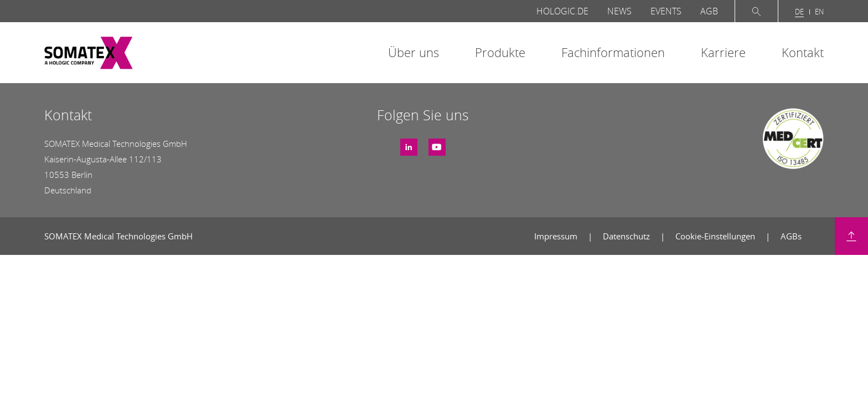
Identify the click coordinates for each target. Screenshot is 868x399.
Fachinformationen (613, 52)
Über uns (414, 52)
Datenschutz (627, 236)
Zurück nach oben (851, 236)
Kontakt (803, 52)
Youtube (437, 143)
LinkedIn (409, 143)
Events (666, 11)
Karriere (723, 52)
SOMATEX (89, 53)
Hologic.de (562, 11)
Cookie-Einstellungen (716, 236)
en (819, 12)
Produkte (500, 52)
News (619, 11)
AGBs (791, 236)
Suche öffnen (756, 11)
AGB (709, 11)
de (799, 12)
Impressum (557, 236)
